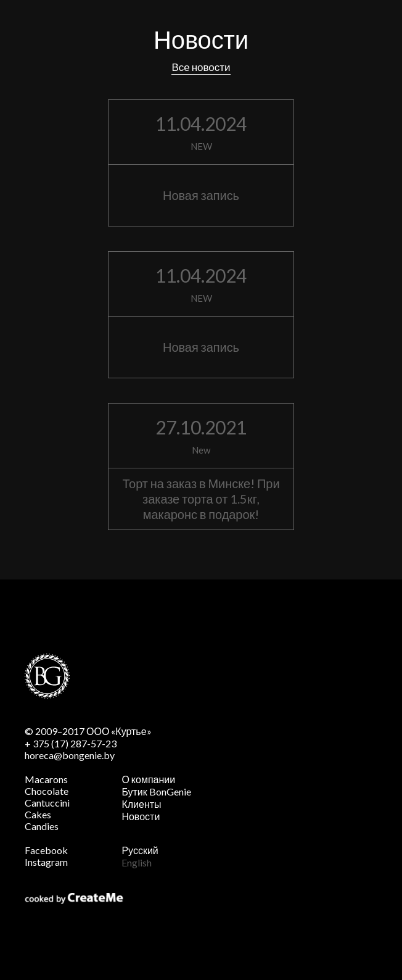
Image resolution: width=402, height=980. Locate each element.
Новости (141, 816)
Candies (42, 826)
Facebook (46, 850)
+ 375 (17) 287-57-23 (71, 743)
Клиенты (141, 804)
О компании (148, 779)
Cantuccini (47, 803)
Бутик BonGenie (156, 791)
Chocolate (47, 791)
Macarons (46, 779)
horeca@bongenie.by (70, 755)
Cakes (38, 814)
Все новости (201, 67)
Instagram (46, 862)
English (137, 862)
